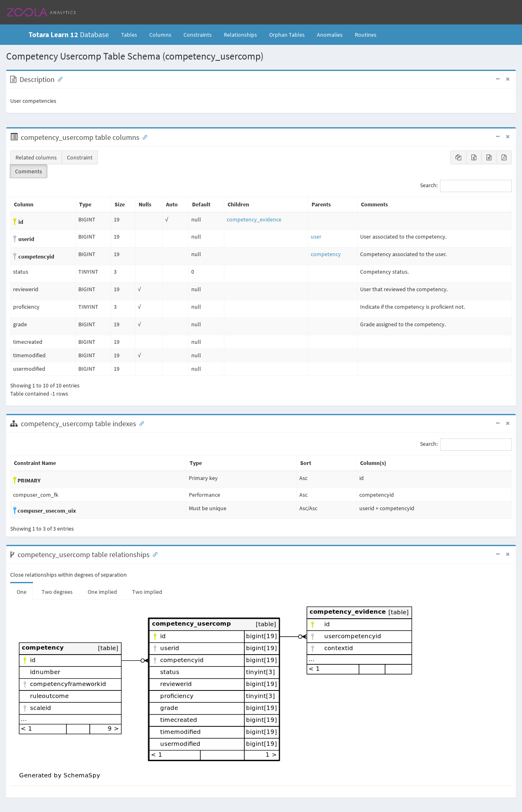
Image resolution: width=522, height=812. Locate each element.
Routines (366, 35)
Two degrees (57, 592)
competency (326, 254)
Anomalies (330, 35)
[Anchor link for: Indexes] (140, 423)
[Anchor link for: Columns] (143, 137)
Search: (466, 186)
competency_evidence (254, 219)
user (316, 237)
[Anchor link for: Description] (58, 79)
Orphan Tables (287, 35)
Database (69, 34)
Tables (132, 34)
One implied (102, 592)
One (22, 592)
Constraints (198, 35)
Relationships (240, 35)
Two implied (147, 592)
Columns (160, 35)
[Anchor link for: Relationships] (153, 554)
